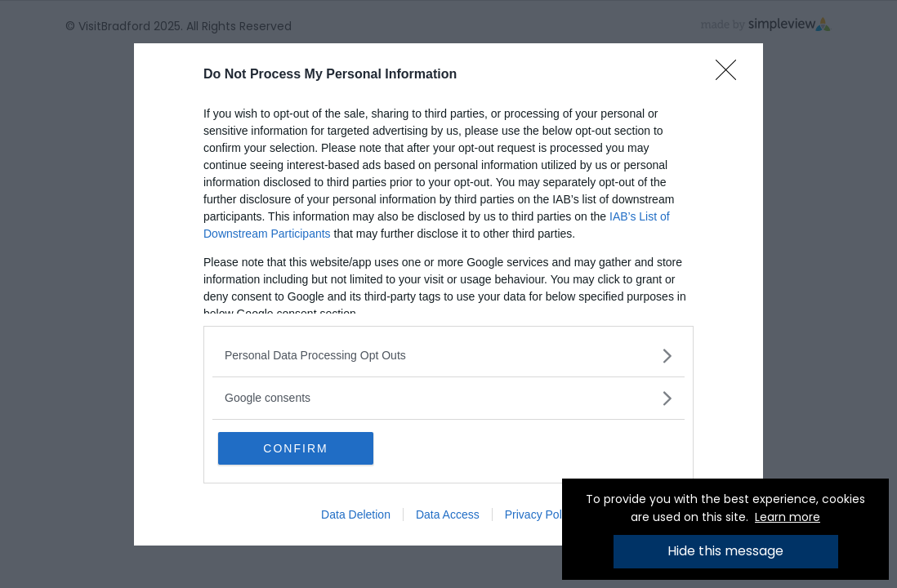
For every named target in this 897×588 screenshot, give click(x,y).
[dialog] (448, 294)
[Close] (731, 75)
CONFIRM (295, 448)
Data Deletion (356, 514)
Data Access (448, 514)
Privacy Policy (540, 514)
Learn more (788, 517)
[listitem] (448, 356)
